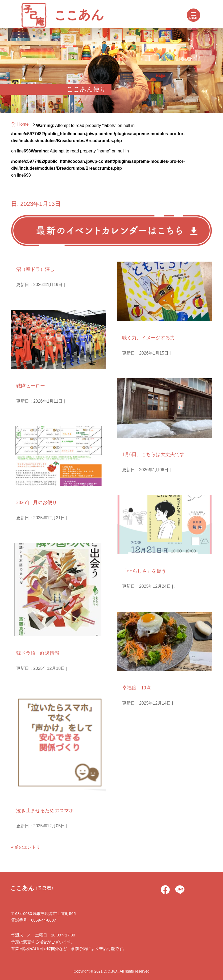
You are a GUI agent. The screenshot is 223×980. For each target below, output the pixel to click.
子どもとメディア (32, 801)
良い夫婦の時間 (136, 678)
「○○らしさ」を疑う (144, 571)
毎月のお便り (28, 493)
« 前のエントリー (28, 847)
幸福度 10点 (137, 688)
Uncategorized (135, 561)
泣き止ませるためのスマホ (45, 811)
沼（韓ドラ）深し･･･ (39, 269)
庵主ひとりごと (30, 259)
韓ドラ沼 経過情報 (38, 653)
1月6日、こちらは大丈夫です (153, 454)
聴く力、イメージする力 (148, 338)
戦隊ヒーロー (31, 386)
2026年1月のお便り (37, 502)
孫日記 (22, 376)
